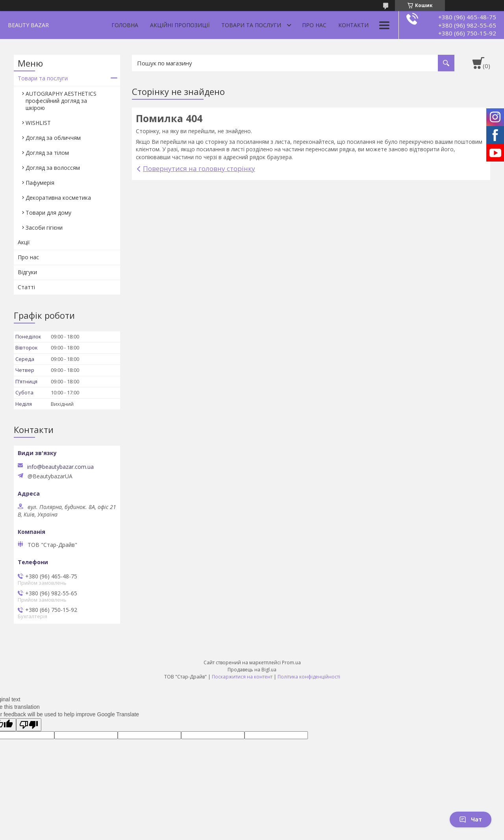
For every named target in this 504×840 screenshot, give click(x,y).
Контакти (353, 25)
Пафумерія (40, 183)
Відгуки (27, 272)
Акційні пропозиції (180, 25)
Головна (125, 25)
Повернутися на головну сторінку (199, 168)
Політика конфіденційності (309, 677)
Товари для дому (48, 213)
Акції (24, 242)
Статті (26, 287)
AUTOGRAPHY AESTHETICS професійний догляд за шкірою (61, 101)
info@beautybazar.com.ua (60, 467)
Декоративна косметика (58, 198)
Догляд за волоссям (53, 168)
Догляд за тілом (47, 153)
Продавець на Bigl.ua (252, 670)
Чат (471, 819)
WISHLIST (38, 123)
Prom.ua (291, 663)
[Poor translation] (29, 725)
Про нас (314, 25)
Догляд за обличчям (53, 138)
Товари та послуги (251, 25)
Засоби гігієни (44, 228)
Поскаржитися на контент (242, 677)
